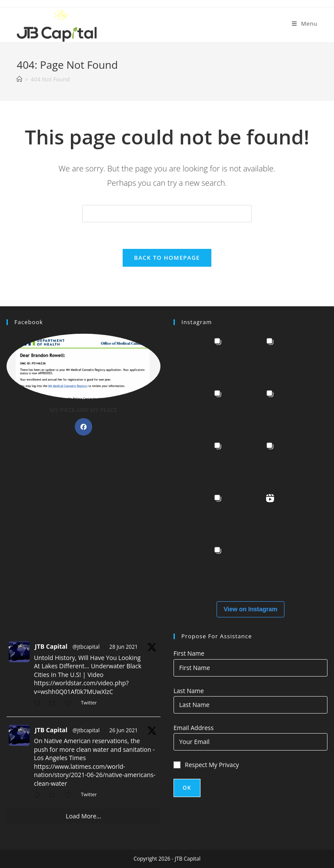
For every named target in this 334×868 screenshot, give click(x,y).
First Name (189, 653)
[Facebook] (83, 427)
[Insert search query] (167, 214)
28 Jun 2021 (123, 647)
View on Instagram (250, 609)
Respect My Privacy (206, 765)
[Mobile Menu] (305, 23)
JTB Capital (51, 646)
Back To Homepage (167, 258)
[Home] (19, 79)
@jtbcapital (86, 647)
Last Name (189, 691)
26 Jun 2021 (123, 730)
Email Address (194, 728)
